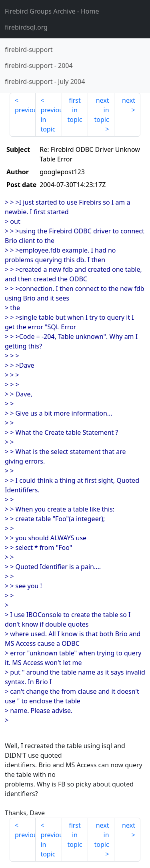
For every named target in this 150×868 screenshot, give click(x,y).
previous (25, 110)
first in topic (75, 110)
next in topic (101, 110)
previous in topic (51, 119)
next (129, 100)
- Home (52, 11)
